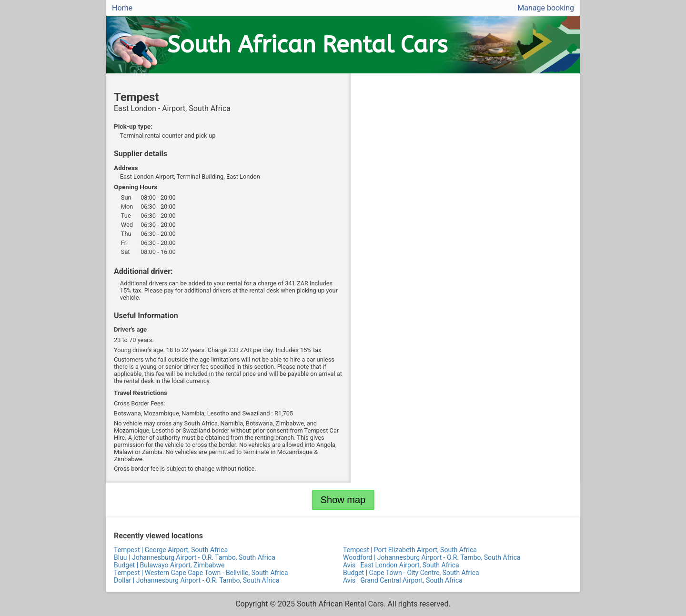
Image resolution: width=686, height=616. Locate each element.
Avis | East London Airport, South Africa (401, 565)
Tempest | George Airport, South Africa (171, 550)
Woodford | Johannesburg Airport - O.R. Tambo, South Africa (432, 557)
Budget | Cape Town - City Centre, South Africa (411, 573)
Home (122, 8)
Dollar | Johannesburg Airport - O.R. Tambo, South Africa (197, 580)
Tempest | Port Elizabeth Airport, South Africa (410, 550)
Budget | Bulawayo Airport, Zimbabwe (169, 565)
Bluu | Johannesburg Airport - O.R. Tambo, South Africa (195, 557)
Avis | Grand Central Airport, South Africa (403, 580)
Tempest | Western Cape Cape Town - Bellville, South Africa (201, 573)
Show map (343, 500)
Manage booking (546, 8)
